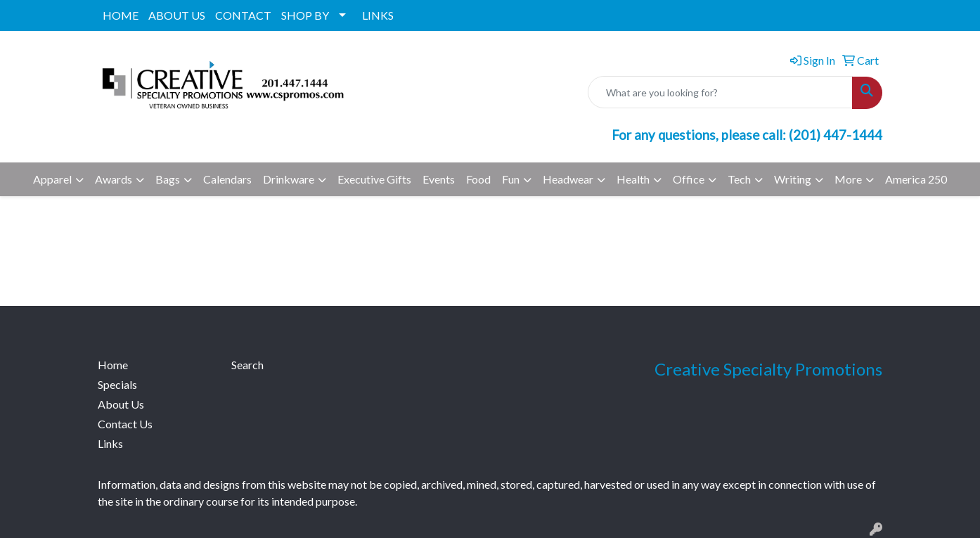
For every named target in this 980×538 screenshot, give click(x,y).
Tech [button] (739, 179)
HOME (121, 15)
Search (247, 365)
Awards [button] (114, 179)
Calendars (227, 179)
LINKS (378, 15)
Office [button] (689, 179)
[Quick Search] (720, 92)
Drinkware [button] (289, 179)
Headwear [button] (568, 179)
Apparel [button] (52, 179)
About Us (121, 404)
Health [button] (633, 179)
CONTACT (243, 15)
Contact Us (125, 424)
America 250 (916, 179)
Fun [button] (511, 179)
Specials (117, 384)
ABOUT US (177, 15)
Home (113, 365)
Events (439, 179)
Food (478, 179)
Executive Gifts (374, 179)
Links (110, 443)
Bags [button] (168, 179)
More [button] (848, 179)
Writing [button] (793, 179)
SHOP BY (305, 15)
